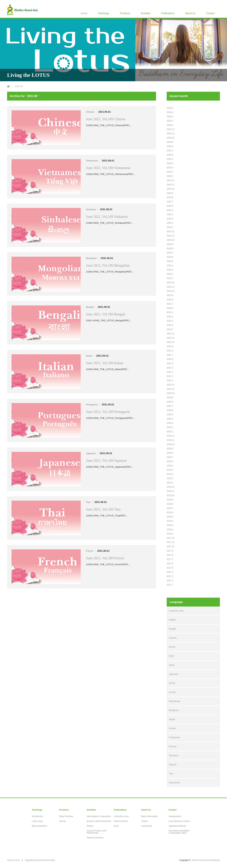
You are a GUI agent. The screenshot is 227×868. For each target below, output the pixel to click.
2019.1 (170, 483)
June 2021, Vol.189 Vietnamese (108, 168)
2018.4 (170, 521)
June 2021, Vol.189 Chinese (106, 119)
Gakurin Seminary (95, 838)
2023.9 (170, 244)
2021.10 (171, 342)
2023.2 (170, 274)
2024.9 (170, 193)
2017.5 (170, 568)
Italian (89, 356)
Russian (173, 746)
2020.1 (170, 432)
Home (84, 13)
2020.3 (170, 423)
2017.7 (170, 559)
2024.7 (170, 202)
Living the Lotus (176, 611)
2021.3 (170, 372)
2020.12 (171, 385)
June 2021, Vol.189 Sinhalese (107, 217)
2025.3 (170, 168)
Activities (146, 13)
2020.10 (171, 393)
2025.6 (170, 155)
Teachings (104, 13)
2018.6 (170, 512)
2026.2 (170, 121)
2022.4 (170, 317)
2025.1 (170, 176)
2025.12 (171, 129)
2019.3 (170, 474)
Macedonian (175, 701)
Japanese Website (177, 826)
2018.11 (171, 491)
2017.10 (171, 547)
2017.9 (170, 551)
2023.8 (170, 249)
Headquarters (175, 816)
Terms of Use (13, 860)
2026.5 (170, 108)
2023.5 (170, 261)
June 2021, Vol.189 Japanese (106, 461)
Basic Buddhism (40, 826)
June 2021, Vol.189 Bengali (106, 314)
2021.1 (170, 381)
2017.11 (171, 542)
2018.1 (170, 534)
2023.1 (170, 278)
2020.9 (170, 398)
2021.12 (171, 334)
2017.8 (170, 555)
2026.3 (170, 117)
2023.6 (170, 257)
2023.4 (170, 266)
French (90, 551)
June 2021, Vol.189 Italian (105, 363)
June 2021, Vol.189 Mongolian (108, 265)
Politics (90, 826)
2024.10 (171, 189)
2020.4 (170, 419)
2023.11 (171, 236)
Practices (125, 13)
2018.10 (171, 495)
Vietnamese (92, 161)
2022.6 (170, 308)
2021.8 (170, 351)
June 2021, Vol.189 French (105, 558)
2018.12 (171, 487)
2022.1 (170, 329)
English (172, 620)
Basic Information (149, 816)
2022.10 (171, 291)
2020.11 (171, 389)
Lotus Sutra (37, 821)
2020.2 (170, 427)
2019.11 (171, 440)
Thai (88, 502)
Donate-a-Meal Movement (99, 821)
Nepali (172, 719)
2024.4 (170, 214)
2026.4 (170, 112)
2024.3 (170, 219)
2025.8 (170, 146)
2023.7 (170, 253)
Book (116, 826)
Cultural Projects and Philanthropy (96, 832)
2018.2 (170, 530)
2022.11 (171, 287)
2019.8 (170, 453)
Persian (172, 728)
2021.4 (170, 368)
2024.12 (171, 180)
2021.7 (170, 355)
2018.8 (170, 504)
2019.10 (171, 444)
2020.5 (170, 415)
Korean (172, 692)
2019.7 (170, 457)
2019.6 (170, 461)
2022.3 (170, 321)
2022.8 (170, 300)
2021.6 (170, 359)
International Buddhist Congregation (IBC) (179, 832)
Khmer (172, 683)
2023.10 (171, 240)
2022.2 (170, 325)
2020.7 (170, 406)
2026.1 (170, 125)
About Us (190, 13)
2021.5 (170, 363)
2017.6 (170, 564)
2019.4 (170, 470)
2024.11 (171, 185)
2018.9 (170, 500)
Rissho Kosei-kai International (206, 860)
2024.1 (170, 227)
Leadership (146, 826)
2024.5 (170, 210)
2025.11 (171, 134)
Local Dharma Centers (179, 821)
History (144, 821)
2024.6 (170, 206)
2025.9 (170, 142)
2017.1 (170, 585)
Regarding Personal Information (40, 860)
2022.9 (170, 295)
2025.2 (170, 172)
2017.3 (170, 576)
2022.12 (171, 283)
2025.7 (170, 151)
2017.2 (170, 581)
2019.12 (171, 436)
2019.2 (170, 478)
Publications (168, 13)
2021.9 (170, 346)
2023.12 (171, 232)
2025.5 (170, 159)
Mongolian (91, 258)
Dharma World (121, 821)
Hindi (171, 656)
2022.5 (170, 312)
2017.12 (171, 538)
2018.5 (170, 517)
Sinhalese (91, 210)
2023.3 (170, 270)
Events (63, 821)
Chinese (90, 112)
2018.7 (170, 508)
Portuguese (92, 405)
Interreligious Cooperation (99, 816)
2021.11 (171, 338)
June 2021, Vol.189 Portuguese (108, 412)
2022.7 (170, 304)
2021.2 (170, 376)
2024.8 (170, 197)
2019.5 (170, 466)
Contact (210, 13)
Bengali (90, 307)
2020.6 (170, 410)
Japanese (91, 453)
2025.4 (170, 163)
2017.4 (170, 572)
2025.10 (171, 138)
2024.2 (170, 223)
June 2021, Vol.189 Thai (103, 509)
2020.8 (170, 402)
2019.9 (170, 449)
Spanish (173, 765)
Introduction (38, 816)
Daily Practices (66, 816)
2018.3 (170, 525)
